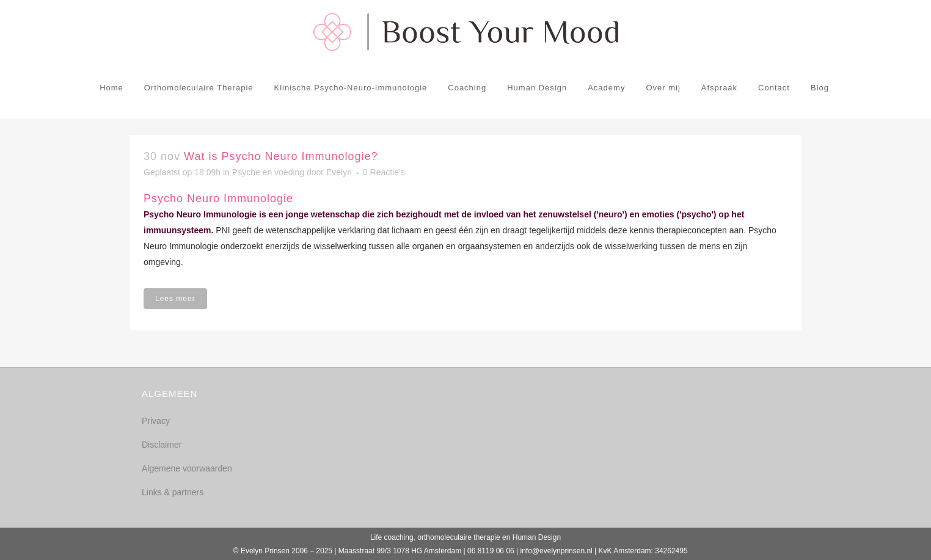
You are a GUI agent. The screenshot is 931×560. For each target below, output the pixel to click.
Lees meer (175, 299)
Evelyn (339, 172)
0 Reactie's (384, 172)
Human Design (537, 537)
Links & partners (173, 492)
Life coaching (392, 537)
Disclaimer (162, 445)
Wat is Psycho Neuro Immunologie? (281, 156)
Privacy (156, 421)
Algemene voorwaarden (187, 468)
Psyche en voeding (268, 172)
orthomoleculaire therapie (458, 537)
